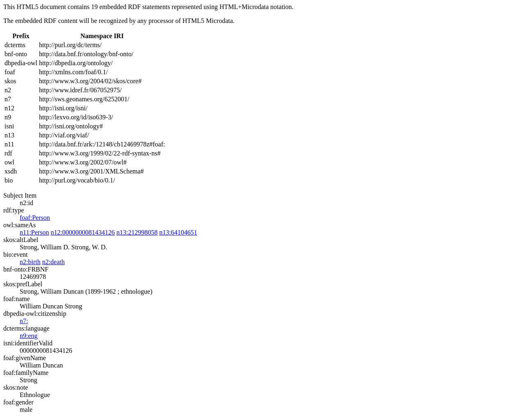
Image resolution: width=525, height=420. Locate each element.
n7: (24, 321)
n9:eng (29, 336)
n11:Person (34, 232)
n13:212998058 (137, 232)
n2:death (54, 262)
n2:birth (30, 262)
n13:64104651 (178, 232)
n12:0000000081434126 (82, 232)
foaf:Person (35, 218)
